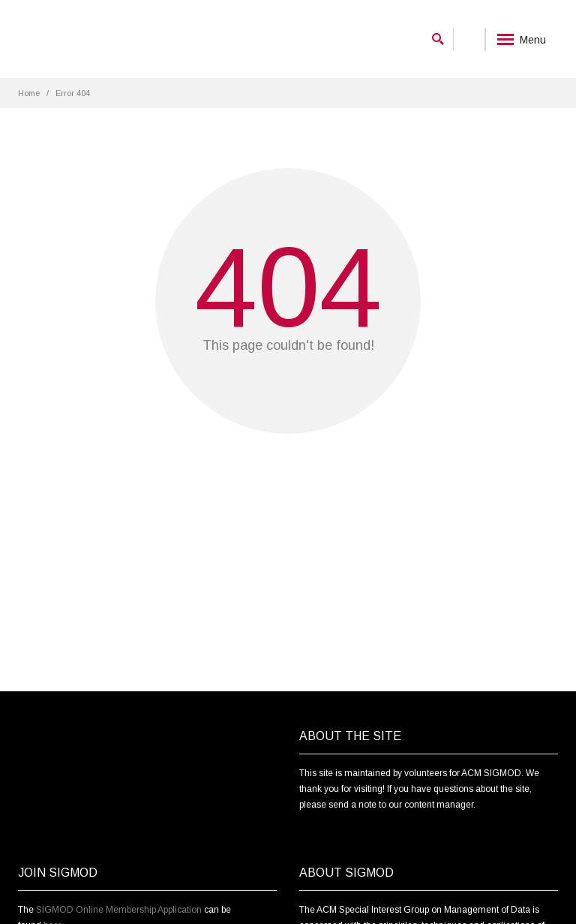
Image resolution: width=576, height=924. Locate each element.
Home (29, 93)
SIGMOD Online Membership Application (119, 910)
